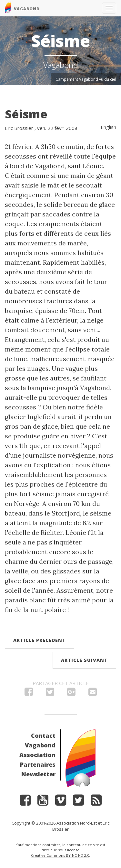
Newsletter (38, 774)
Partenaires (38, 764)
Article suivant (84, 660)
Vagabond (40, 745)
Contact (43, 736)
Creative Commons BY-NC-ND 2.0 (60, 855)
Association (37, 755)
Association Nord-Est (77, 823)
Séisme (26, 114)
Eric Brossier (19, 128)
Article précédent (40, 640)
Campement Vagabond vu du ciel (86, 79)
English (108, 127)
